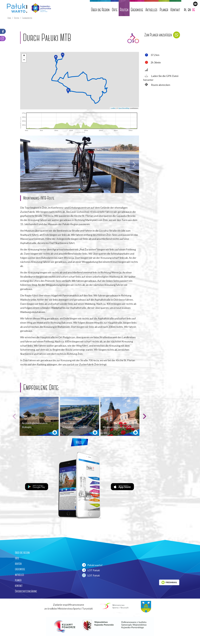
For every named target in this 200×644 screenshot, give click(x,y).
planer (18, 580)
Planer (164, 10)
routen (18, 564)
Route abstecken (157, 85)
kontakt (19, 586)
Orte (115, 10)
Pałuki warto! (92, 565)
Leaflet (113, 108)
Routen (124, 10)
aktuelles (20, 575)
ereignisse (20, 569)
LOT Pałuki (91, 570)
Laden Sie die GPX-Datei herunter (161, 78)
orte (17, 558)
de (194, 10)
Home (9, 18)
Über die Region (100, 10)
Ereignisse (137, 10)
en (189, 10)
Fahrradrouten (27, 18)
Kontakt (175, 10)
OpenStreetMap (124, 108)
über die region (22, 553)
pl (185, 10)
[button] (63, 55)
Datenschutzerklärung (26, 591)
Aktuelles (151, 10)
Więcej (79, 442)
